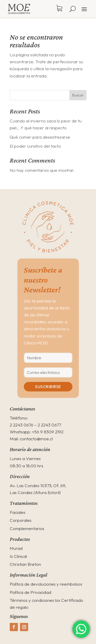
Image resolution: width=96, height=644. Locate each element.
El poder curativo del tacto (35, 146)
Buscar (78, 95)
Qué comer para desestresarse (40, 137)
